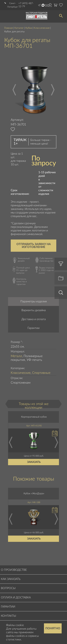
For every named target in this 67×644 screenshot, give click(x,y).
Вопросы (8, 588)
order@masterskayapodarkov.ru (47, 5)
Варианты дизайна (34, 310)
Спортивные (41, 373)
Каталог (19, 28)
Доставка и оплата (34, 319)
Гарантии (33, 328)
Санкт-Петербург (13, 5)
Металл (16, 356)
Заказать (34, 462)
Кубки (29, 28)
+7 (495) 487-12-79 (26, 5)
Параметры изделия (34, 301)
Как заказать (11, 579)
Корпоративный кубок (34, 417)
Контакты (8, 616)
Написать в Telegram (39, 5)
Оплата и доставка (16, 597)
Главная (9, 28)
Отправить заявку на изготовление (34, 246)
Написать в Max (43, 5)
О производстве (14, 570)
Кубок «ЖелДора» (34, 494)
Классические (42, 28)
